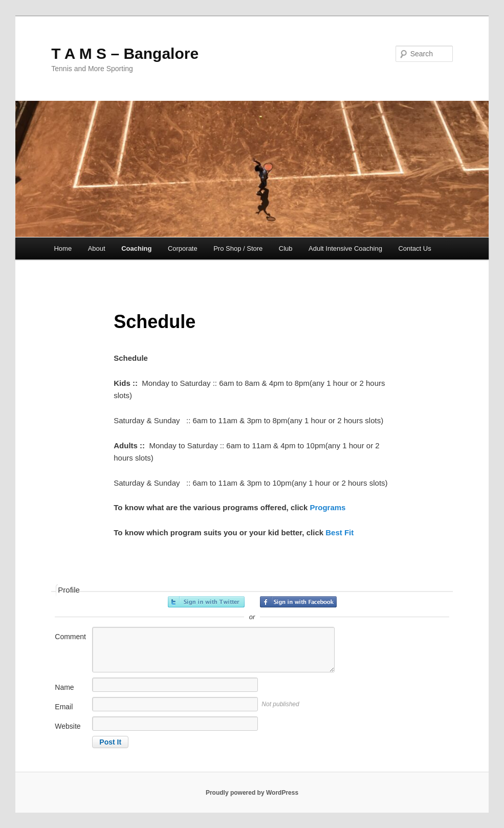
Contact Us (414, 248)
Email (64, 707)
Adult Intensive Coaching (345, 248)
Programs (327, 507)
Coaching (136, 248)
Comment (70, 637)
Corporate (183, 248)
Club (286, 248)
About (97, 248)
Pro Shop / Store (238, 248)
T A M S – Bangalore (125, 53)
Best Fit (339, 532)
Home (63, 248)
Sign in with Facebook (298, 602)
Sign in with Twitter (206, 602)
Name (64, 687)
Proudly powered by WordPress (252, 793)
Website (68, 726)
